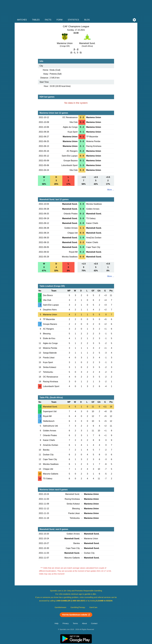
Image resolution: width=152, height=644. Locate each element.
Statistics (73, 20)
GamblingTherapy (78, 607)
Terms (75, 623)
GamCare (93, 607)
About (84, 623)
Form (60, 20)
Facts (48, 20)
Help (56, 623)
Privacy (66, 623)
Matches (22, 20)
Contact (94, 623)
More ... (111, 190)
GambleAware (61, 607)
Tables (36, 20)
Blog (87, 20)
